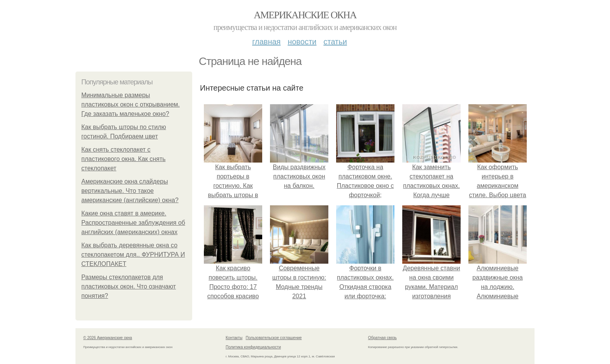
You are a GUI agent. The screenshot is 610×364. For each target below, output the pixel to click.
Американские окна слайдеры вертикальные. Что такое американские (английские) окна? (130, 191)
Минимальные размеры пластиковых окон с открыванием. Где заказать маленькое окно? (131, 104)
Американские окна (305, 15)
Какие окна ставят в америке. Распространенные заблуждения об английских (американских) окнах (133, 223)
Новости (302, 42)
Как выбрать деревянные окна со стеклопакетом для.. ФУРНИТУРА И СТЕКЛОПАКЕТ (133, 255)
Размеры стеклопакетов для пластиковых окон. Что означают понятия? (129, 286)
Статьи (335, 42)
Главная (266, 42)
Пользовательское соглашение (274, 338)
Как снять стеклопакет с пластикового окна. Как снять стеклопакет (124, 159)
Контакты (234, 338)
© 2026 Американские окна (108, 338)
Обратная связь (382, 338)
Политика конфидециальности (253, 347)
